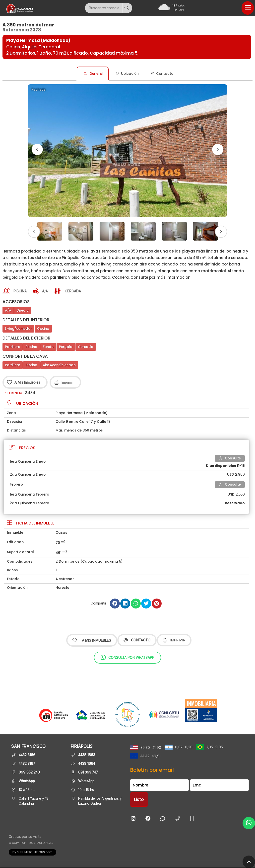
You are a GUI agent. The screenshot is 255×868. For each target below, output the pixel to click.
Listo (139, 799)
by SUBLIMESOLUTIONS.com (32, 852)
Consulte (230, 458)
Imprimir (174, 640)
